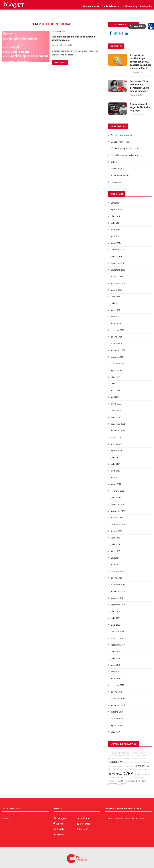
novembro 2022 (118, 348)
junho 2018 (115, 656)
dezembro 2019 (118, 582)
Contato (6, 816)
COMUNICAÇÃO (123, 767)
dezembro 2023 (118, 261)
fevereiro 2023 (117, 328)
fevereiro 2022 (117, 408)
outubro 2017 (117, 709)
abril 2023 (115, 314)
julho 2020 (115, 535)
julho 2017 (115, 730)
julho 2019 (115, 609)
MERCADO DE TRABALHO (134, 751)
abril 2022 (115, 395)
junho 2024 (115, 220)
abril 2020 (115, 555)
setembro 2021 (118, 442)
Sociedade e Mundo (60, 32)
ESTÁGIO (119, 756)
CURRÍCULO (126, 756)
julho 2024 (115, 214)
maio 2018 (115, 663)
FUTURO (112, 756)
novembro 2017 (118, 703)
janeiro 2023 (116, 334)
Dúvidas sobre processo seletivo (126, 146)
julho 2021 (115, 455)
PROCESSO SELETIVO (134, 778)
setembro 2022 (118, 361)
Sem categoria (117, 166)
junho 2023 (115, 301)
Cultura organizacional (121, 139)
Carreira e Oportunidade (122, 133)
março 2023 (116, 321)
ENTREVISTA (113, 767)
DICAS (136, 772)
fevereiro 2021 (117, 488)
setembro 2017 (118, 716)
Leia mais (60, 63)
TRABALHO (130, 753)
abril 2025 (115, 200)
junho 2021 (115, 462)
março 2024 (116, 241)
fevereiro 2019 (117, 629)
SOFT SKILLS (144, 767)
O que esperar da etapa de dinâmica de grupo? (140, 105)
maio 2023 (115, 308)
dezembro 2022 (118, 341)
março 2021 (116, 482)
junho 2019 (115, 616)
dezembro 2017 (118, 696)
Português (146, 6)
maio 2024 (115, 227)
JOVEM (127, 771)
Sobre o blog (130, 6)
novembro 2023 (118, 267)
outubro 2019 (117, 596)
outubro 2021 (117, 435)
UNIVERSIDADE (114, 751)
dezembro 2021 (118, 421)
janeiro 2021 (116, 495)
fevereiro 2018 (117, 683)
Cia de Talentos (110, 6)
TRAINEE (122, 751)
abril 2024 (115, 234)
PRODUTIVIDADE (138, 775)
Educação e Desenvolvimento (124, 153)
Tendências (116, 180)
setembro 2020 (118, 522)
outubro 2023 (117, 274)
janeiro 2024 (116, 254)
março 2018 (116, 676)
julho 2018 (115, 649)
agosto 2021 (116, 448)
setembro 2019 (118, 602)
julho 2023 (115, 294)
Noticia (114, 159)
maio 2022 (115, 388)
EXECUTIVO (115, 778)
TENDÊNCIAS (134, 767)
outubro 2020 (117, 515)
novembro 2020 (118, 509)
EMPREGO (129, 775)
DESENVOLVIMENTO (117, 782)
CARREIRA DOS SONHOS (139, 756)
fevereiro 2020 (117, 569)
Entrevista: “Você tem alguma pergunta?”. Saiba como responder (141, 85)
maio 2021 (115, 468)
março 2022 (116, 401)
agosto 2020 (116, 529)
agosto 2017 (116, 723)
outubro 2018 (117, 636)
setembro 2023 (118, 281)
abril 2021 (115, 475)
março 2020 (116, 562)
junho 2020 (115, 542)
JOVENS (114, 771)
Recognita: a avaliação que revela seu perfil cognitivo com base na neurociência (140, 61)
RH (119, 764)
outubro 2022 (117, 354)
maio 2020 (115, 549)
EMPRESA (142, 763)
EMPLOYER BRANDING (142, 753)
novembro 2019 (118, 589)
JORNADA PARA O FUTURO (132, 760)
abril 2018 (115, 669)
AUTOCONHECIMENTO (128, 764)
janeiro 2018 (116, 689)
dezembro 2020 (118, 502)
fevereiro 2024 (117, 247)
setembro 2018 (118, 642)
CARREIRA (115, 759)
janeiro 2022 (116, 415)
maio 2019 (115, 622)
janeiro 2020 (116, 575)
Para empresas (91, 6)
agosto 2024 (116, 207)
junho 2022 (115, 381)
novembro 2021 (118, 428)
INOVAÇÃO (120, 753)
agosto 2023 (116, 287)
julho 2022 (115, 375)
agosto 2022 (116, 368)
